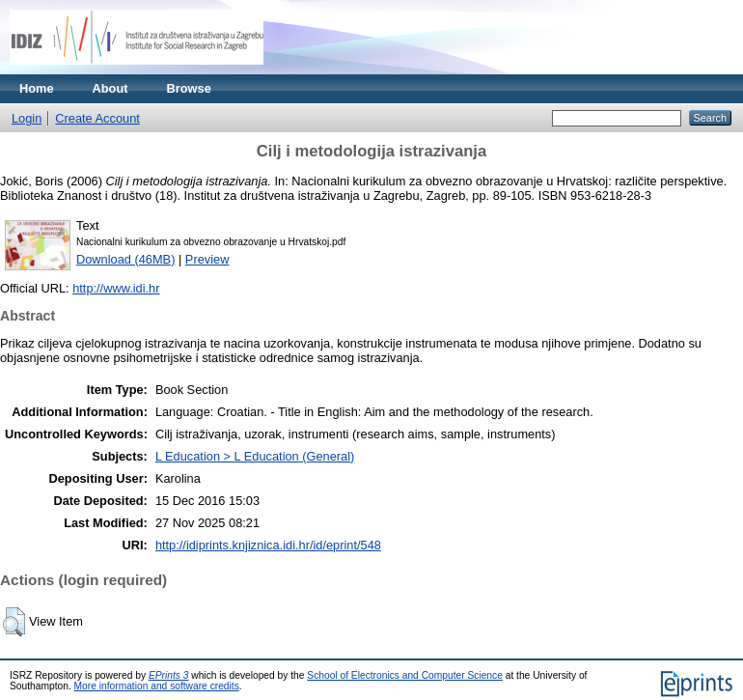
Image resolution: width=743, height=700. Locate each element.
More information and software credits (157, 686)
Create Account (97, 118)
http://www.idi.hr (116, 288)
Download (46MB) (125, 259)
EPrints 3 (169, 675)
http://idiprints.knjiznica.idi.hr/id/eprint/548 (268, 545)
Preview (207, 259)
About (110, 88)
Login (27, 118)
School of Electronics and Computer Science (405, 675)
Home (37, 88)
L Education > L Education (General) (255, 456)
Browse (189, 88)
